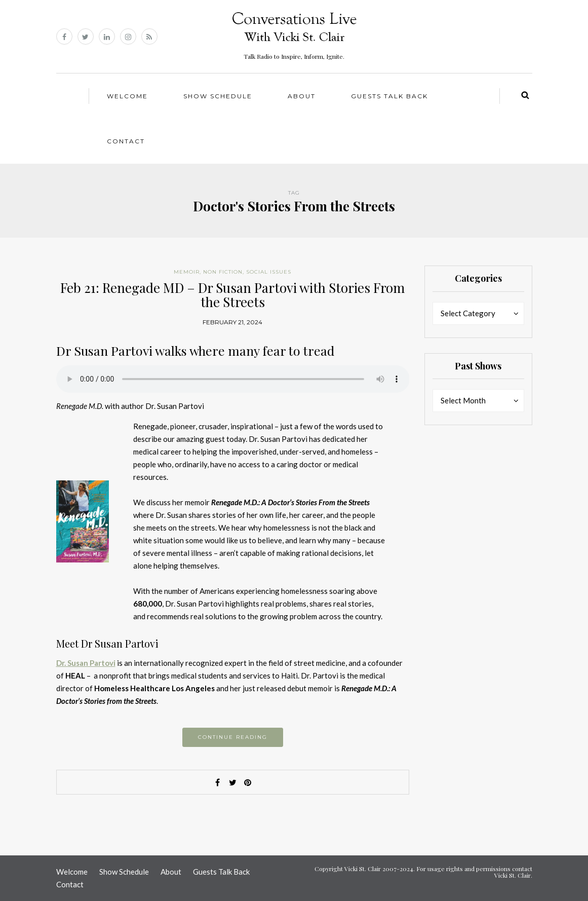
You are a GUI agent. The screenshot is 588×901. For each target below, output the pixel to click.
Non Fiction (223, 272)
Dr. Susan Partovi (86, 663)
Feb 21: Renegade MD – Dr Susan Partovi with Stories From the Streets (232, 295)
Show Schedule (218, 96)
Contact (126, 141)
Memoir (187, 272)
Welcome (127, 96)
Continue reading (233, 737)
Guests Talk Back (389, 96)
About (302, 96)
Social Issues (269, 272)
